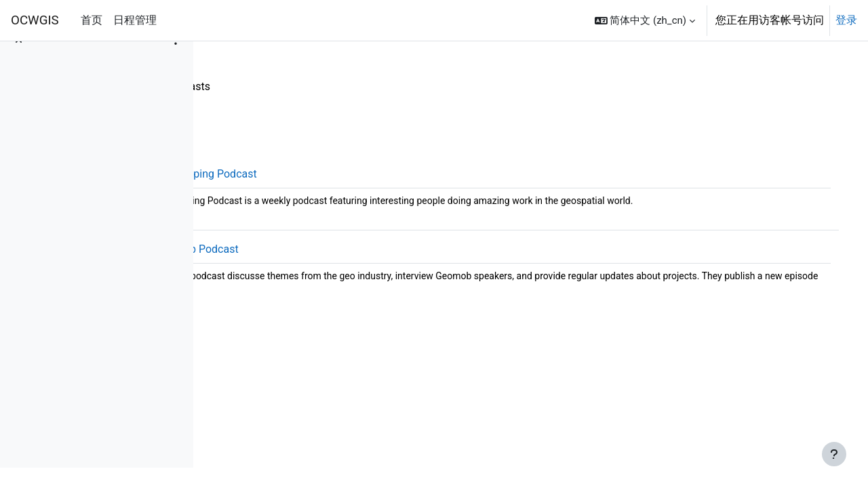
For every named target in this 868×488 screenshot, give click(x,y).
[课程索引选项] (176, 61)
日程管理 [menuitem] (135, 20)
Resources (245, 86)
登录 (846, 20)
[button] (645, 20)
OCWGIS (35, 20)
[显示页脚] (834, 454)
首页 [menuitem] (92, 20)
